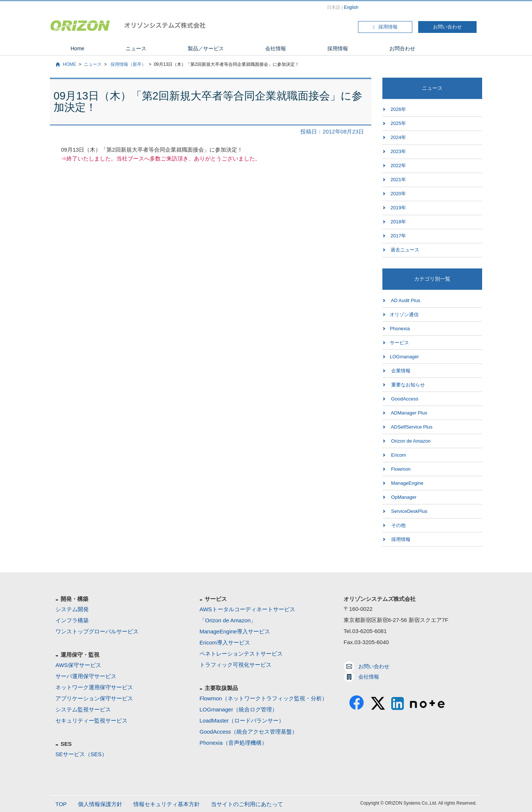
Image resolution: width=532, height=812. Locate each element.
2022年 (398, 165)
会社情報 (276, 48)
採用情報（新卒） (128, 64)
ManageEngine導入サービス (235, 631)
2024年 (398, 137)
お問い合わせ (447, 27)
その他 (398, 525)
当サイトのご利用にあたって (247, 804)
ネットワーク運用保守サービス (94, 687)
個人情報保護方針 (100, 804)
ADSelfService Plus (411, 427)
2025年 (398, 123)
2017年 (398, 236)
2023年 (398, 151)
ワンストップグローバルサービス (97, 631)
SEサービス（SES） (81, 754)
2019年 (398, 208)
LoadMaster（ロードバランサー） (242, 720)
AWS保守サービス (78, 665)
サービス (399, 343)
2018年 (398, 222)
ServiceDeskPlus (409, 511)
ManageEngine (407, 483)
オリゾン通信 (404, 314)
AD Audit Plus (405, 300)
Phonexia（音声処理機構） (233, 743)
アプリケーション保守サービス (94, 698)
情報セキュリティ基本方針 (167, 804)
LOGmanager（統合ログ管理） (238, 709)
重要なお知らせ (407, 385)
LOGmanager (404, 357)
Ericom (398, 455)
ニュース (136, 48)
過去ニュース (405, 250)
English (351, 7)
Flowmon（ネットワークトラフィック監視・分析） (263, 698)
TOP (61, 804)
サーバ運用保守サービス (86, 676)
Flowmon (400, 469)
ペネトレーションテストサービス (241, 654)
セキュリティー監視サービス (91, 720)
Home (77, 48)
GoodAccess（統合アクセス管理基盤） (248, 732)
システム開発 (72, 609)
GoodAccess (404, 399)
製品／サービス (206, 48)
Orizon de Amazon (410, 441)
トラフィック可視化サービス (236, 665)
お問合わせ (402, 48)
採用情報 (385, 27)
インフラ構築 (72, 620)
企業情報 (400, 371)
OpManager (403, 497)
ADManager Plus (408, 413)
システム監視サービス (83, 709)
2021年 (398, 180)
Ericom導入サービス (225, 642)
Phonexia (400, 329)
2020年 (398, 194)
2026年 (398, 109)
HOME (69, 64)
